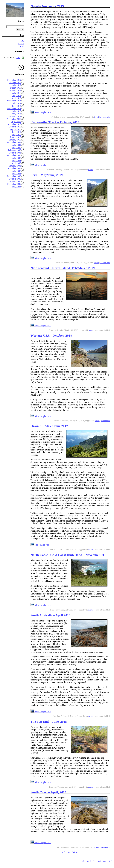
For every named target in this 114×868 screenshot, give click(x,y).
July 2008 (17, 158)
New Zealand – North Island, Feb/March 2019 (63, 268)
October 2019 (15, 83)
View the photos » (41, 112)
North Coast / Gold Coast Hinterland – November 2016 (69, 555)
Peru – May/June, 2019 (47, 175)
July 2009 (17, 145)
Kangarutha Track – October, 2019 (55, 122)
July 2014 (17, 103)
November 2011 (14, 119)
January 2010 (15, 140)
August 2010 (15, 129)
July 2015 (17, 96)
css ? (99, 861)
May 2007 (16, 174)
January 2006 (15, 181)
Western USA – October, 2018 (51, 335)
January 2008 (15, 166)
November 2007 (14, 168)
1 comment (105, 421)
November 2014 (14, 101)
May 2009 (16, 148)
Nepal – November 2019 (47, 6)
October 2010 (15, 127)
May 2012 (16, 114)
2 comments (105, 263)
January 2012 (15, 116)
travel (22, 46)
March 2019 (16, 88)
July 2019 (17, 85)
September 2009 (14, 142)
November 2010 (14, 124)
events (21, 43)
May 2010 (16, 135)
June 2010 (16, 132)
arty (22, 41)
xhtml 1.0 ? (90, 861)
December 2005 (14, 184)
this (18, 58)
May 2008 (16, 161)
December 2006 (14, 176)
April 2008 (16, 163)
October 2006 (15, 179)
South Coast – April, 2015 (48, 792)
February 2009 (15, 150)
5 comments (105, 117)
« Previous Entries (70, 852)
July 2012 (17, 111)
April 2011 (16, 122)
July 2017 (17, 93)
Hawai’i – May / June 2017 (49, 426)
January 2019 (15, 90)
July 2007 (17, 171)
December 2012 (14, 109)
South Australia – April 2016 (50, 615)
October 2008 (15, 153)
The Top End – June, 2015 (49, 722)
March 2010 (16, 137)
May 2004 (16, 187)
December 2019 (14, 80)
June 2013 (16, 106)
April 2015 (16, 98)
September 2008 (14, 155)
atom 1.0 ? (107, 861)
